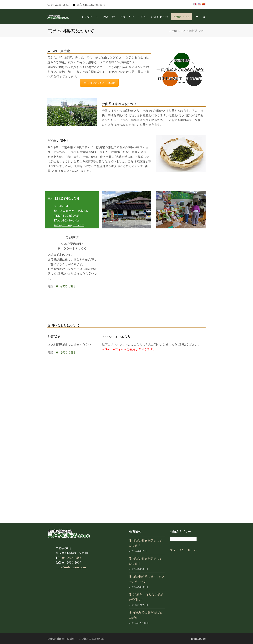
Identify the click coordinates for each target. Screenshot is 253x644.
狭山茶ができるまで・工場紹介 (99, 83)
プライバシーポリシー (184, 550)
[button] (197, 17)
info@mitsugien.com (91, 5)
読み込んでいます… (154, 430)
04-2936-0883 (60, 5)
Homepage (198, 639)
